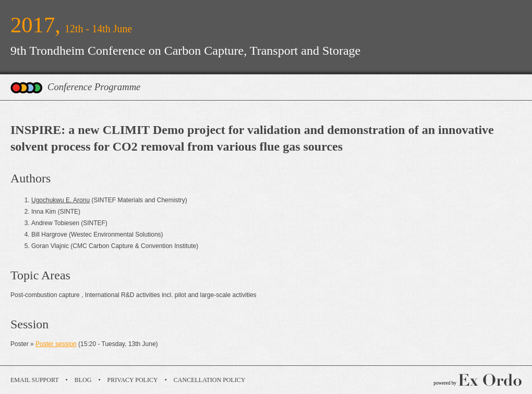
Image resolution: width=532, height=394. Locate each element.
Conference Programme (94, 87)
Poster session (56, 344)
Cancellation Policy (210, 380)
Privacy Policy (133, 380)
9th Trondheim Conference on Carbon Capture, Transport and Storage (185, 51)
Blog (83, 380)
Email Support (35, 380)
